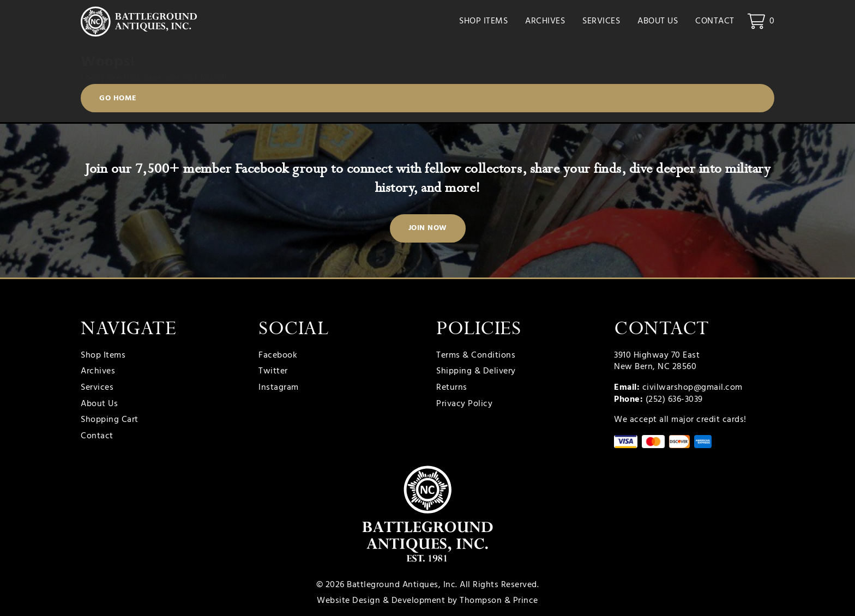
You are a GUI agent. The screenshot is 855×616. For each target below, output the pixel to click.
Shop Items (483, 22)
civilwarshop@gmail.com (693, 388)
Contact (715, 22)
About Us (658, 22)
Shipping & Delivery (476, 372)
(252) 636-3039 (674, 400)
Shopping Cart (110, 420)
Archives (545, 22)
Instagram (279, 388)
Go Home (118, 99)
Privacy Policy (464, 404)
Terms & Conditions (476, 356)
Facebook (278, 356)
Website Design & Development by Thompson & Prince (427, 601)
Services (601, 22)
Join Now (428, 228)
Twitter (273, 372)
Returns (452, 388)
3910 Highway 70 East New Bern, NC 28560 (657, 361)
